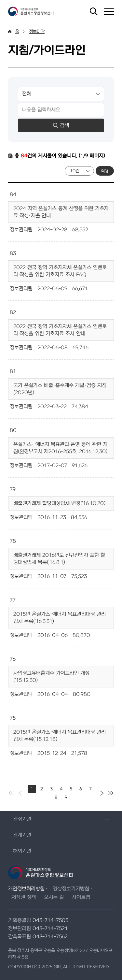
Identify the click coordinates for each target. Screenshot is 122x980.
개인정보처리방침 (26, 889)
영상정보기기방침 (71, 889)
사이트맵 (81, 897)
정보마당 (37, 31)
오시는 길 (54, 897)
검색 (61, 125)
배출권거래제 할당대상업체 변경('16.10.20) (59, 503)
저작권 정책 (24, 897)
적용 (105, 171)
